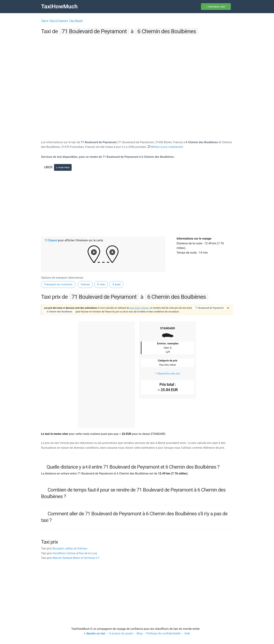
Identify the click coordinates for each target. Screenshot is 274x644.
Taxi (44, 21)
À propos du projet (121, 633)
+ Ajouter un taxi (95, 633)
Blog (140, 633)
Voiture (85, 284)
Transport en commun (58, 284)
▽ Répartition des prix (168, 374)
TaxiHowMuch (59, 6)
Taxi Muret (76, 21)
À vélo (101, 284)
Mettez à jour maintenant (165, 147)
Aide (187, 633)
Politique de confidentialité (163, 633)
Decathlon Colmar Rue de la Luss (69, 553)
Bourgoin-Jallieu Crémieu (64, 548)
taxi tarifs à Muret (139, 308)
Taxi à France (58, 21)
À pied (116, 284)
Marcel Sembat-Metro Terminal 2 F (70, 558)
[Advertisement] (137, 61)
